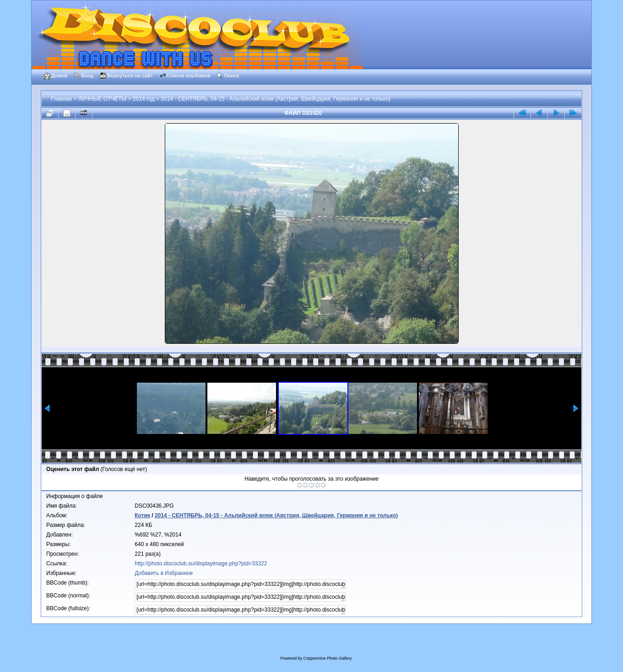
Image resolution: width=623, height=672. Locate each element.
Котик (142, 515)
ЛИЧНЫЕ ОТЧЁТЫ (102, 99)
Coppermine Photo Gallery (327, 658)
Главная (61, 99)
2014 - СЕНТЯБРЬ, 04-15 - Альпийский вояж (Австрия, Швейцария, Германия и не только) (276, 99)
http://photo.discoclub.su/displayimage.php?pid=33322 (201, 564)
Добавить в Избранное (164, 573)
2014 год (144, 99)
